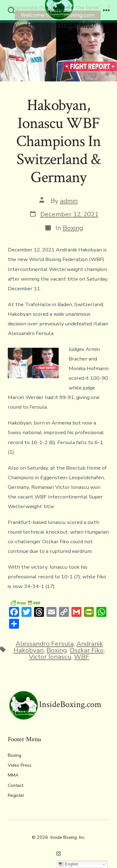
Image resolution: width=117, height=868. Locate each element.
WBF (82, 655)
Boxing (73, 227)
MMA (13, 774)
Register (16, 794)
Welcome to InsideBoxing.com (58, 15)
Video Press (20, 764)
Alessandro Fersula (45, 642)
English (68, 864)
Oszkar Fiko (87, 649)
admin (69, 199)
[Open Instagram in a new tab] (58, 852)
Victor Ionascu (50, 655)
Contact (16, 784)
